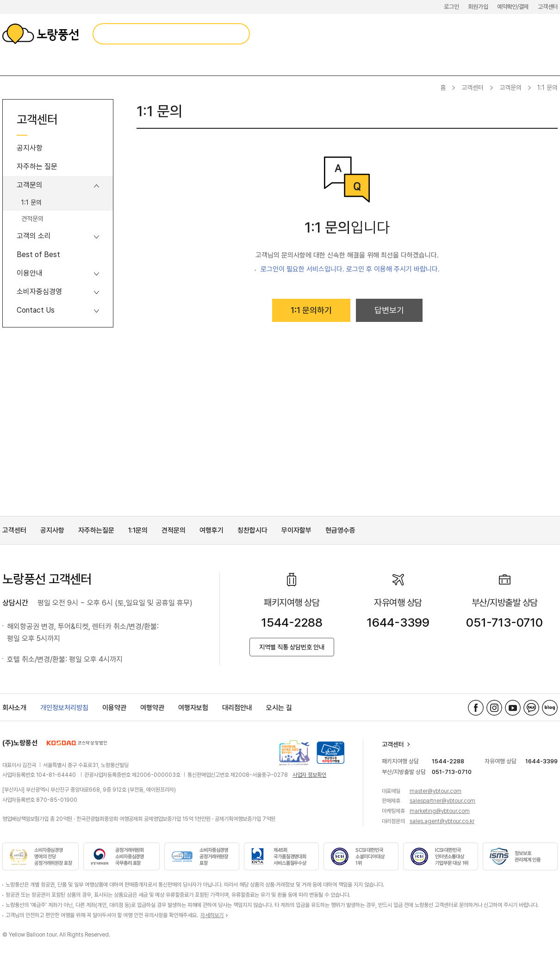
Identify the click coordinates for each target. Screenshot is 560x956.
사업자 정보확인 (309, 775)
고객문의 (510, 88)
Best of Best (38, 255)
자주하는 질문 (37, 167)
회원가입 (478, 7)
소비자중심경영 (39, 292)
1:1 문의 (31, 202)
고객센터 (548, 7)
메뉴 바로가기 (0, 0)
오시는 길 (279, 708)
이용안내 (30, 273)
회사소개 (14, 708)
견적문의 (32, 219)
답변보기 (389, 310)
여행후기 (212, 530)
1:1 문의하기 (311, 310)
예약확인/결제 (513, 7)
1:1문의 (138, 530)
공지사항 (30, 148)
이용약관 (114, 708)
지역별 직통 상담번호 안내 (292, 647)
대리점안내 (237, 708)
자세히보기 (212, 915)
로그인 (451, 7)
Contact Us (36, 310)
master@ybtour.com (436, 791)
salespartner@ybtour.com (442, 801)
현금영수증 (340, 530)
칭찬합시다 (252, 530)
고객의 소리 (34, 236)
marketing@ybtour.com (440, 811)
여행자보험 (193, 708)
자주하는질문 (96, 530)
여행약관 (152, 708)
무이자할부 (296, 530)
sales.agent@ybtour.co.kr (442, 821)
